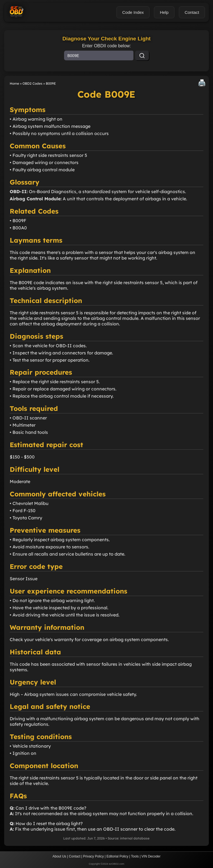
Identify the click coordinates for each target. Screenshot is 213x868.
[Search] (142, 55)
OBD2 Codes (32, 83)
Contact (74, 856)
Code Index (133, 12)
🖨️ (202, 83)
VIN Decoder (151, 856)
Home (14, 83)
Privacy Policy (94, 856)
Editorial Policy (117, 856)
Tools (135, 856)
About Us (59, 856)
